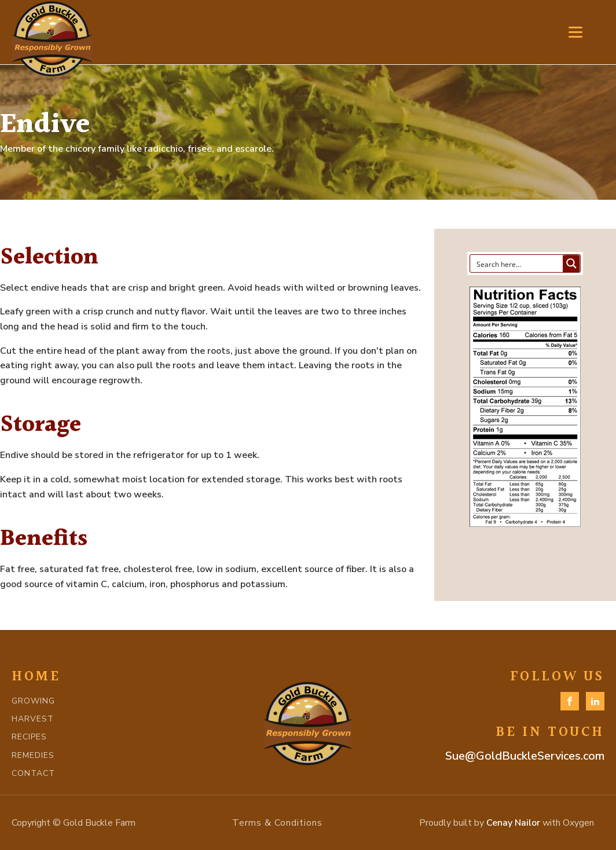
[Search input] (517, 263)
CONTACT (33, 773)
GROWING (33, 701)
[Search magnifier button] (571, 263)
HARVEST (33, 719)
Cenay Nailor (513, 823)
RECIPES (29, 737)
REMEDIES (33, 755)
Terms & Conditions (277, 823)
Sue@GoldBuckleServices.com (525, 756)
